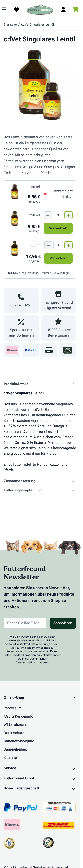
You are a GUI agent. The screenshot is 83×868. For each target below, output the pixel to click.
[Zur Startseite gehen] (40, 10)
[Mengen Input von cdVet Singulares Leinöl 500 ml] (58, 245)
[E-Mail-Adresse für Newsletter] (25, 623)
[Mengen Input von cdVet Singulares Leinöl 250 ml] (58, 215)
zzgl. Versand (30, 273)
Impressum (13, 708)
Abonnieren (63, 623)
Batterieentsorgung (19, 741)
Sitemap (10, 758)
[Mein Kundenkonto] (63, 9)
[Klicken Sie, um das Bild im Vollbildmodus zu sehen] (40, 85)
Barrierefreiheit (15, 749)
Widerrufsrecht (15, 725)
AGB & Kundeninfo (18, 716)
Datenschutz (14, 733)
